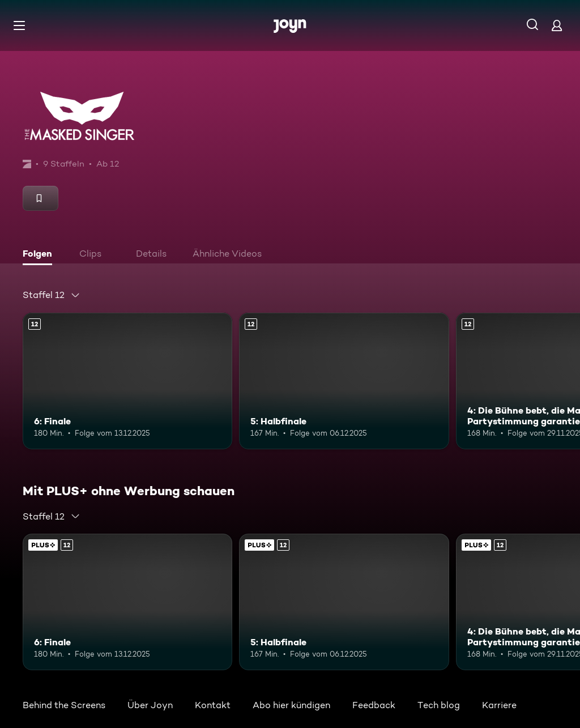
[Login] (557, 25)
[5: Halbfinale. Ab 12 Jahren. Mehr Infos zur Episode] (344, 381)
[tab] (40, 255)
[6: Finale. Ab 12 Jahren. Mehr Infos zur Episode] (127, 381)
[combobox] (52, 295)
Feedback (374, 705)
